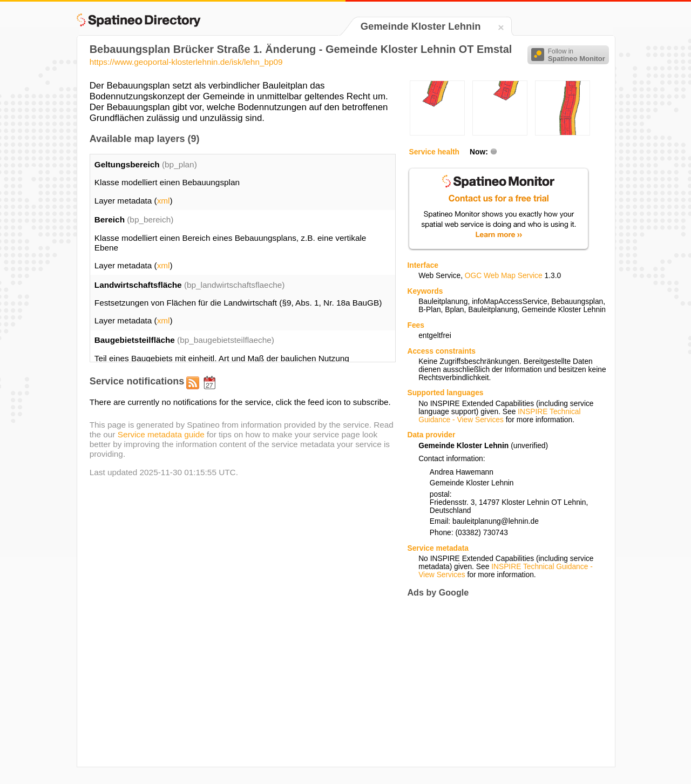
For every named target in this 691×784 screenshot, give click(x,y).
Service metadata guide (161, 434)
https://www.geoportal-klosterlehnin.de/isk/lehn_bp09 (186, 62)
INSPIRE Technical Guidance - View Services (499, 416)
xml (164, 201)
